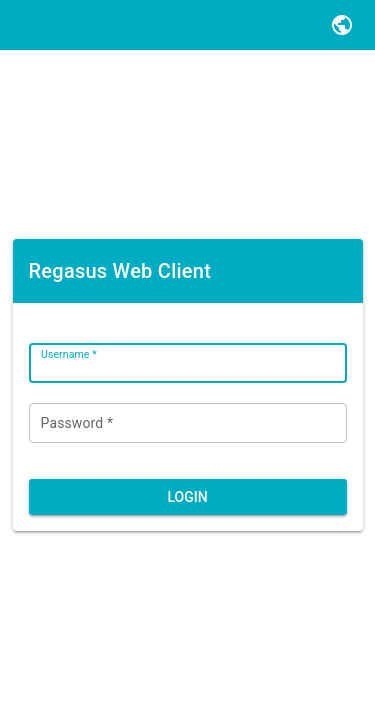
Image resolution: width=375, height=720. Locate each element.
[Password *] (188, 423)
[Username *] (188, 363)
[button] (342, 25)
